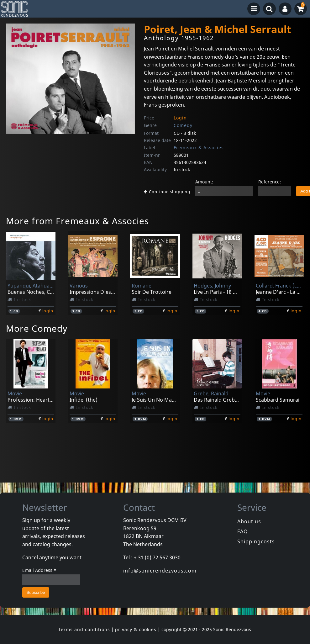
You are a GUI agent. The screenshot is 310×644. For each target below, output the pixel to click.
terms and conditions (84, 629)
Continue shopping (167, 192)
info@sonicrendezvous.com (160, 571)
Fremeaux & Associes (199, 148)
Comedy (183, 125)
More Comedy (37, 328)
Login (180, 118)
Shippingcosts (256, 541)
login (48, 311)
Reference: (270, 182)
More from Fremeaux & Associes (77, 221)
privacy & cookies (136, 629)
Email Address (39, 570)
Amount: (204, 182)
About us (249, 521)
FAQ (243, 531)
